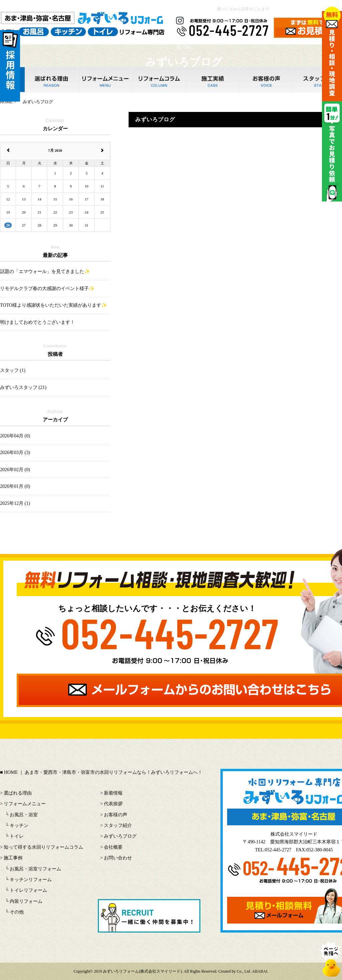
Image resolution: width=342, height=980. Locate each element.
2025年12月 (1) (15, 503)
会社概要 (113, 847)
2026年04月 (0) (15, 436)
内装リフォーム (26, 901)
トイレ (17, 836)
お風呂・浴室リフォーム (35, 869)
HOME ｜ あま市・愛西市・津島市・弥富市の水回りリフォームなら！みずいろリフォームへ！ (103, 772)
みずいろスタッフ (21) (23, 387)
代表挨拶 (113, 804)
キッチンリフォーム (31, 880)
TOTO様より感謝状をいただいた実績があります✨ (53, 305)
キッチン (19, 825)
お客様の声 (116, 815)
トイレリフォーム (28, 890)
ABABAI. (260, 971)
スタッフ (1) (13, 370)
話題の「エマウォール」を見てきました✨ (45, 271)
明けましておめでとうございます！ (37, 322)
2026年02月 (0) (15, 470)
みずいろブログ (120, 836)
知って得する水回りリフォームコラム (43, 847)
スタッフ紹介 (118, 825)
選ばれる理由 (18, 793)
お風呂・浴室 (24, 815)
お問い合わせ (118, 858)
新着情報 (113, 793)
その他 (17, 912)
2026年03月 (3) (15, 453)
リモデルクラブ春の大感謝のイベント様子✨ (47, 289)
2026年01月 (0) (15, 486)
